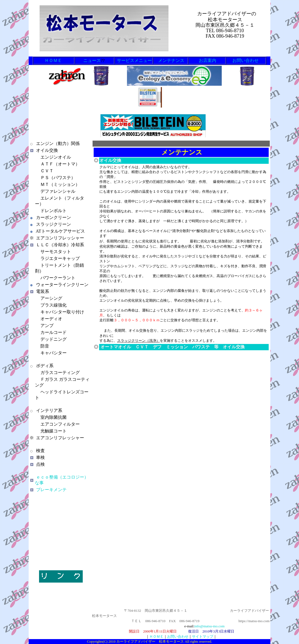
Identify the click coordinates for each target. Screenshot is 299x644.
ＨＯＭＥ (54, 60)
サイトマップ (203, 636)
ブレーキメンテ (51, 490)
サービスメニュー (134, 60)
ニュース (92, 60)
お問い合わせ (245, 60)
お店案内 (208, 60)
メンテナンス (171, 60)
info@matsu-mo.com (210, 626)
